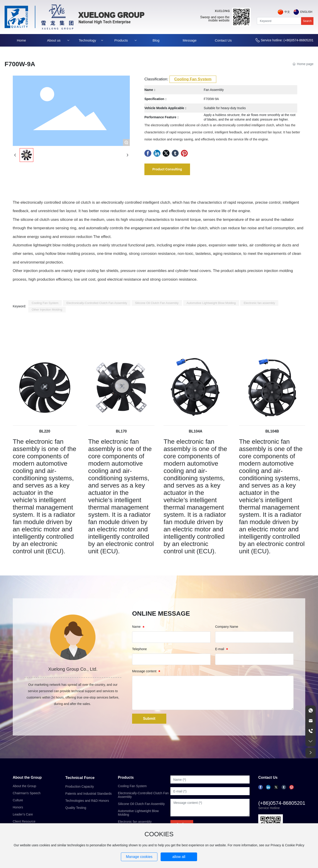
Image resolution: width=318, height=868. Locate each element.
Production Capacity (79, 786)
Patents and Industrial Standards (88, 794)
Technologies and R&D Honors (87, 801)
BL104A (196, 431)
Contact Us (268, 777)
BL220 (45, 431)
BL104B (272, 431)
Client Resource (24, 821)
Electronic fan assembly (135, 822)
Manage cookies (139, 857)
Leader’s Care (23, 814)
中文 (287, 12)
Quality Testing (76, 808)
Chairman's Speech (27, 793)
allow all (179, 857)
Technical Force (80, 778)
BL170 (121, 431)
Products (126, 777)
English (306, 12)
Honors (18, 807)
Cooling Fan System (193, 79)
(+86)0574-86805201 (282, 803)
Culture (18, 800)
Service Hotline (269, 808)
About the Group (27, 777)
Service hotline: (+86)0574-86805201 (287, 40)
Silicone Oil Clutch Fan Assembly (141, 804)
